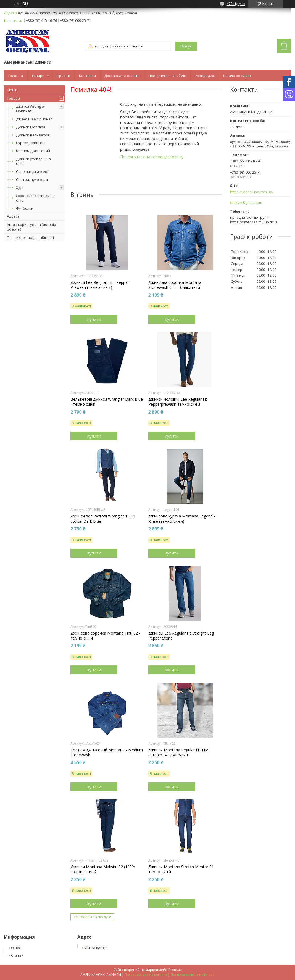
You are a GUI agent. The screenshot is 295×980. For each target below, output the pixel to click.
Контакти (87, 76)
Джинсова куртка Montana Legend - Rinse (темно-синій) (182, 519)
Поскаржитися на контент (146, 975)
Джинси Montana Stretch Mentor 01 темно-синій (181, 869)
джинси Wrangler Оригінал (31, 109)
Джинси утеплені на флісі (33, 161)
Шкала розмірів (237, 76)
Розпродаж (205, 76)
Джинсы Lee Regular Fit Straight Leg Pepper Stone (181, 636)
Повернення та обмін (167, 76)
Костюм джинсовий (33, 151)
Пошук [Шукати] (186, 46)
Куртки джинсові (31, 143)
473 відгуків (236, 4)
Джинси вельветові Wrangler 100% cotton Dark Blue (103, 519)
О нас (16, 948)
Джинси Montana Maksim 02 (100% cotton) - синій (103, 869)
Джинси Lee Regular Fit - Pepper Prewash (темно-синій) (100, 285)
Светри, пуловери (32, 179)
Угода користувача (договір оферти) (31, 227)
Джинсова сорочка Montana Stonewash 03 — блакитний (175, 285)
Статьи (17, 955)
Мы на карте (95, 948)
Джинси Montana (31, 127)
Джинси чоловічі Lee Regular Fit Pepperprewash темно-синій (178, 402)
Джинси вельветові (33, 135)
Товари (38, 76)
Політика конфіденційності (30, 237)
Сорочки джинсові (32, 171)
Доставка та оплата (122, 76)
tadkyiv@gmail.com (246, 203)
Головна (16, 76)
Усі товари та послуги (92, 917)
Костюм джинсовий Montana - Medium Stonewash (107, 752)
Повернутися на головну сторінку (152, 157)
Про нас (64, 76)
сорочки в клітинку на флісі (35, 198)
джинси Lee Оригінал (34, 119)
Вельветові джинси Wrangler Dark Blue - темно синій (107, 402)
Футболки (25, 208)
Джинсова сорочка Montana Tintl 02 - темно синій (105, 636)
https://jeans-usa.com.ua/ (252, 192)
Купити (94, 319)
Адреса (13, 216)
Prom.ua (175, 970)
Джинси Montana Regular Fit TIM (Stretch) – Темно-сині (178, 752)
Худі (20, 187)
